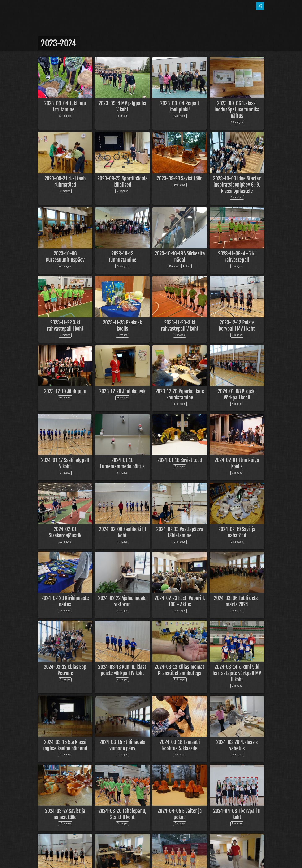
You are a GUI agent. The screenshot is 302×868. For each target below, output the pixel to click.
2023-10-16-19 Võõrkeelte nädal (180, 257)
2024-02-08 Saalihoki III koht (122, 532)
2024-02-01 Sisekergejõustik (65, 532)
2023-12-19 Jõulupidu (65, 391)
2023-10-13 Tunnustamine (122, 257)
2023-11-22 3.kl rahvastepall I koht (65, 326)
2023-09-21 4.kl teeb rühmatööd (65, 182)
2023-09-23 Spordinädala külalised (122, 182)
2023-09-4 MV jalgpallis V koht (122, 106)
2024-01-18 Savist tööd (180, 460)
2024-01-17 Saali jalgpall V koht (65, 463)
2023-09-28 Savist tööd (180, 178)
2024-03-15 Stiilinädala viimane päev (122, 745)
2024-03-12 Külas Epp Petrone (65, 670)
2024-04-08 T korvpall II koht (237, 814)
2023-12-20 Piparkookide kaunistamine (180, 394)
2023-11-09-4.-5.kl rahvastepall (237, 257)
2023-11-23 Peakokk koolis (122, 326)
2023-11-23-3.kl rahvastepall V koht (180, 326)
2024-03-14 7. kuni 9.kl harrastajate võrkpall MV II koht (237, 673)
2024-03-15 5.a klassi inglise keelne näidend (65, 745)
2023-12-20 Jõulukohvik (122, 391)
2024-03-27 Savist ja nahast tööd (65, 814)
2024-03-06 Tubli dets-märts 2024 (237, 601)
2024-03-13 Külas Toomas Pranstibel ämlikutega (180, 670)
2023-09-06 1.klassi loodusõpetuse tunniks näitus (237, 110)
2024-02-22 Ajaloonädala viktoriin (122, 601)
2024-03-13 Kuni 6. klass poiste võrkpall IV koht (122, 670)
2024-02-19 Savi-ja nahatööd (237, 532)
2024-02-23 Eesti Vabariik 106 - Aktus (180, 601)
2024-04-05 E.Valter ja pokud (180, 814)
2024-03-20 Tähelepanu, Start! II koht (122, 814)
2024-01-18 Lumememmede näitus (122, 463)
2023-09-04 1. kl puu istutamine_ (65, 106)
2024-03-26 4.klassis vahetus (237, 745)
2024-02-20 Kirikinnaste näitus (65, 601)
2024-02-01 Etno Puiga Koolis (237, 463)
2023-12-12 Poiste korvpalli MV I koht (237, 326)
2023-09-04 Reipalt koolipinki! (180, 106)
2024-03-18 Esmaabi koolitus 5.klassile (180, 745)
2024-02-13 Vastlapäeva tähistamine (180, 532)
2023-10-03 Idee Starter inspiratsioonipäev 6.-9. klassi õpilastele (237, 185)
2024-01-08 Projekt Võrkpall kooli (237, 394)
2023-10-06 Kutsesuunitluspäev (65, 257)
